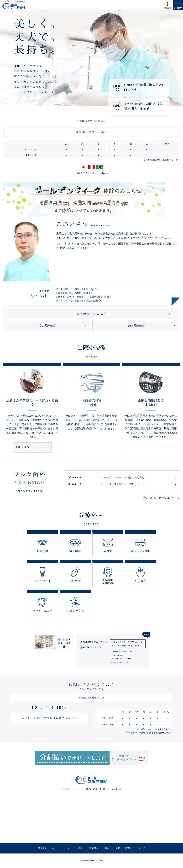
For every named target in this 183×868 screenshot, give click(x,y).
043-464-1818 (51, 708)
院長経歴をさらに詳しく (92, 314)
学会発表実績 (47, 326)
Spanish (90, 173)
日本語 (78, 173)
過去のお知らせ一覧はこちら (160, 498)
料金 (107, 848)
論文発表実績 (136, 326)
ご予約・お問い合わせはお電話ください (50, 718)
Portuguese (93, 642)
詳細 (92, 289)
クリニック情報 (75, 848)
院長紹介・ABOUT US (49, 848)
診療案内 (94, 848)
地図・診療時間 (124, 848)
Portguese (104, 173)
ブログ (142, 848)
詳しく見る (23, 447)
